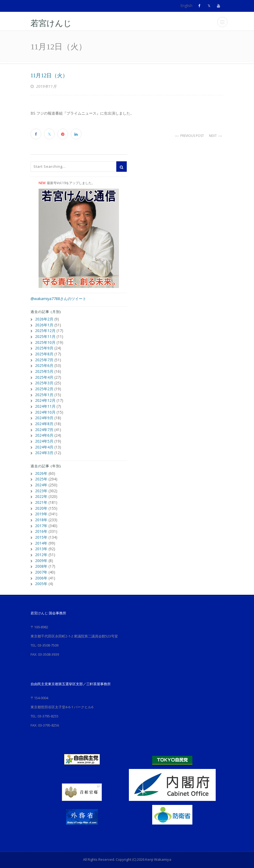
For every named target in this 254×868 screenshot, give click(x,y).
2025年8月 (44, 353)
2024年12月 (45, 398)
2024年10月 (45, 409)
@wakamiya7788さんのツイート (58, 299)
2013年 (41, 542)
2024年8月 (44, 420)
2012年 (41, 548)
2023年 (41, 486)
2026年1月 (44, 324)
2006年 (41, 570)
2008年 (41, 559)
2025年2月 (44, 386)
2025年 (41, 474)
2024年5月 (44, 437)
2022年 (41, 491)
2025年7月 (44, 358)
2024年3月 (44, 448)
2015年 (41, 531)
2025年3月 (44, 381)
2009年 (41, 553)
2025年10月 (45, 341)
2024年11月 (45, 403)
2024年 (41, 480)
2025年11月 (45, 336)
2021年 (41, 497)
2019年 (41, 508)
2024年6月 (44, 431)
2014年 (41, 536)
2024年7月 (44, 426)
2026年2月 (44, 319)
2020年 (41, 503)
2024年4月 (44, 443)
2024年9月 (44, 415)
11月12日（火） (49, 75)
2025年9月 (44, 347)
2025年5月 (44, 369)
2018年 (41, 514)
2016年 (41, 525)
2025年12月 (45, 330)
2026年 (41, 469)
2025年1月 (44, 392)
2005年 (41, 576)
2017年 (41, 519)
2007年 (41, 565)
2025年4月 (44, 375)
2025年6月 (44, 364)
